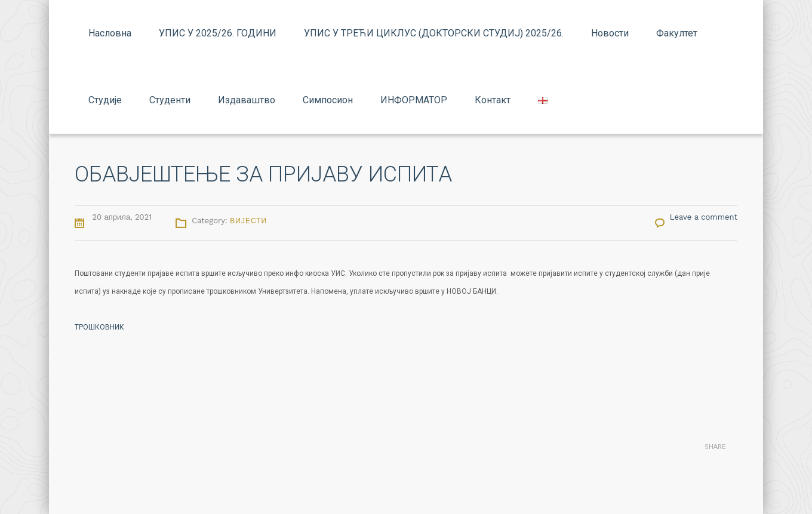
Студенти (170, 100)
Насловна (110, 33)
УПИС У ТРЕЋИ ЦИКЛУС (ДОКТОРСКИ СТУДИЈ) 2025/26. (434, 33)
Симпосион (328, 100)
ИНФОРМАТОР (414, 100)
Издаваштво (247, 100)
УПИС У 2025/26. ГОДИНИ (218, 33)
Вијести (248, 221)
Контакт (493, 100)
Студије (105, 100)
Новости (610, 33)
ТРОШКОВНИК (99, 327)
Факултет (677, 33)
